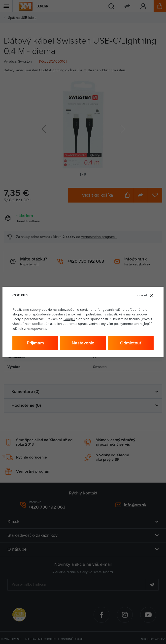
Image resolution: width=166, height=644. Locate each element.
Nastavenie (83, 343)
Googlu (69, 319)
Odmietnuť (131, 343)
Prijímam (35, 343)
